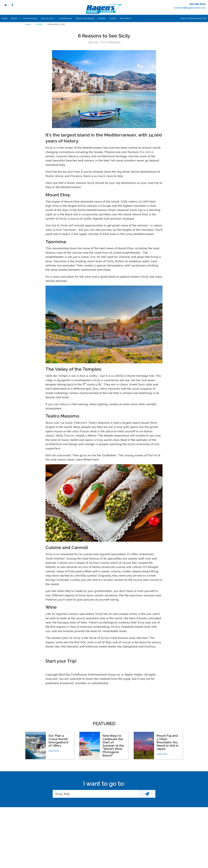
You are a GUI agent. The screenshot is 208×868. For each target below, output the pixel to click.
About (14, 18)
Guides (113, 18)
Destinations (30, 18)
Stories (102, 18)
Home (5, 18)
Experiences (66, 18)
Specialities (47, 18)
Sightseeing (114, 42)
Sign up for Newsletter (193, 18)
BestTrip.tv (126, 18)
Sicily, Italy (93, 42)
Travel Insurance (85, 18)
